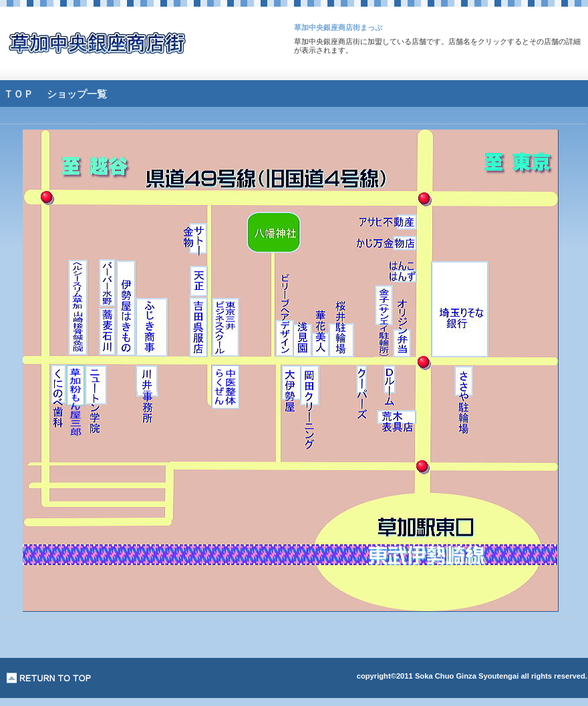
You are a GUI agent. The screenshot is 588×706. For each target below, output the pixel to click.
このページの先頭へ (49, 678)
